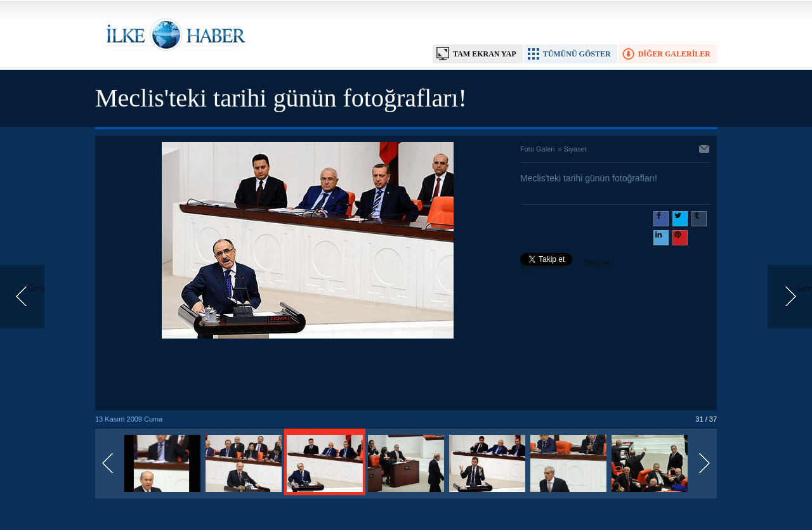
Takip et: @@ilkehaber (566, 264)
